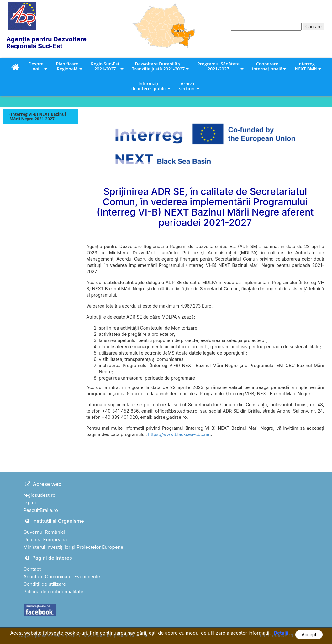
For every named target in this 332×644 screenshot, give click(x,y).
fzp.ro (30, 503)
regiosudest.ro (40, 495)
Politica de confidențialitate (53, 592)
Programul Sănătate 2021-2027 (218, 66)
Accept (309, 634)
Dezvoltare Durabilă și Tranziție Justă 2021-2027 (158, 66)
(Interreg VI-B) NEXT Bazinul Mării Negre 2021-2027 (38, 116)
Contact (32, 569)
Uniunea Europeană (45, 540)
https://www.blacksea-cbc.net (179, 434)
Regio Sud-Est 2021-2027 (105, 66)
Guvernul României (44, 532)
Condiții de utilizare (45, 584)
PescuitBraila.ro (41, 510)
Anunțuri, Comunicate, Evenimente (62, 576)
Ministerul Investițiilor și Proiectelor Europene (74, 547)
